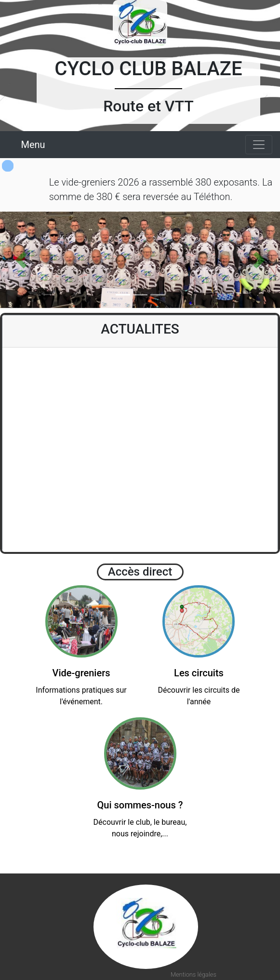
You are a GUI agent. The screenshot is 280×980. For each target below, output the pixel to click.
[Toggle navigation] (259, 145)
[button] (21, 260)
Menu (33, 145)
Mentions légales (193, 974)
